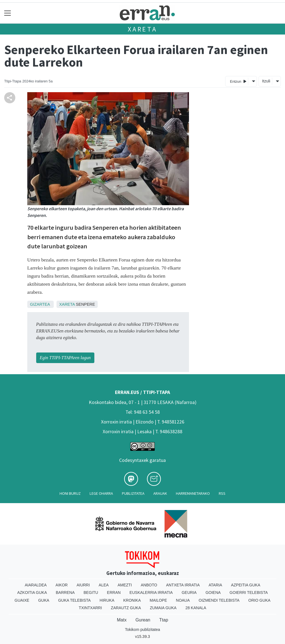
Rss (222, 493)
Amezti (125, 585)
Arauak (160, 493)
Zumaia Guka (163, 608)
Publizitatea (133, 493)
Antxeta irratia (183, 585)
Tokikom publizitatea (142, 630)
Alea (104, 585)
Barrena (65, 592)
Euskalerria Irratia (151, 592)
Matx (122, 620)
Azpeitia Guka (246, 585)
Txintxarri (90, 608)
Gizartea (40, 304)
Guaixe (22, 600)
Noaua (183, 600)
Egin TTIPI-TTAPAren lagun (65, 358)
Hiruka (107, 600)
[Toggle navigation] (8, 13)
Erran (114, 592)
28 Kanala (196, 608)
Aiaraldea (36, 585)
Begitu (91, 592)
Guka (44, 600)
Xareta (142, 29)
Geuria (189, 592)
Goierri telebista (249, 592)
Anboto (149, 585)
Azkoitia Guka (32, 592)
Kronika (132, 600)
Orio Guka (259, 600)
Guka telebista (74, 600)
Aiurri (83, 585)
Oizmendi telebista (219, 600)
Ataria (215, 585)
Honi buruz (70, 493)
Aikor (62, 585)
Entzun (238, 81)
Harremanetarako (193, 493)
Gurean (143, 620)
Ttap (164, 620)
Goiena (213, 592)
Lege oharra (101, 493)
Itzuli (266, 81)
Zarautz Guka (126, 608)
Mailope (158, 600)
